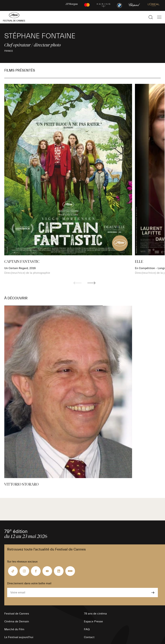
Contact (89, 637)
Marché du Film (14, 629)
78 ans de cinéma (95, 614)
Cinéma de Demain (17, 621)
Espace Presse (93, 621)
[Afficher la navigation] (159, 17)
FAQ (87, 629)
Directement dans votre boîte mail (29, 583)
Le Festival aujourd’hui (19, 637)
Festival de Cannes (17, 614)
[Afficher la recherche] (151, 17)
